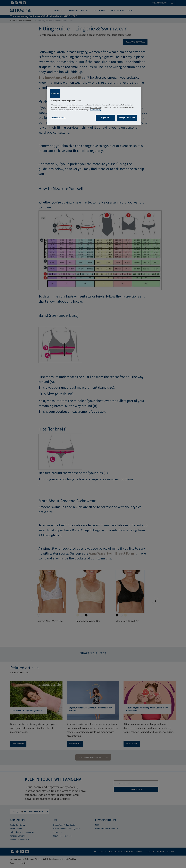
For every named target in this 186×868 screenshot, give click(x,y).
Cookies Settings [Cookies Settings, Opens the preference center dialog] (58, 117)
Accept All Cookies (127, 118)
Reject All (105, 118)
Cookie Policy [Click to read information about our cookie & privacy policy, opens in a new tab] (96, 110)
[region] (94, 106)
